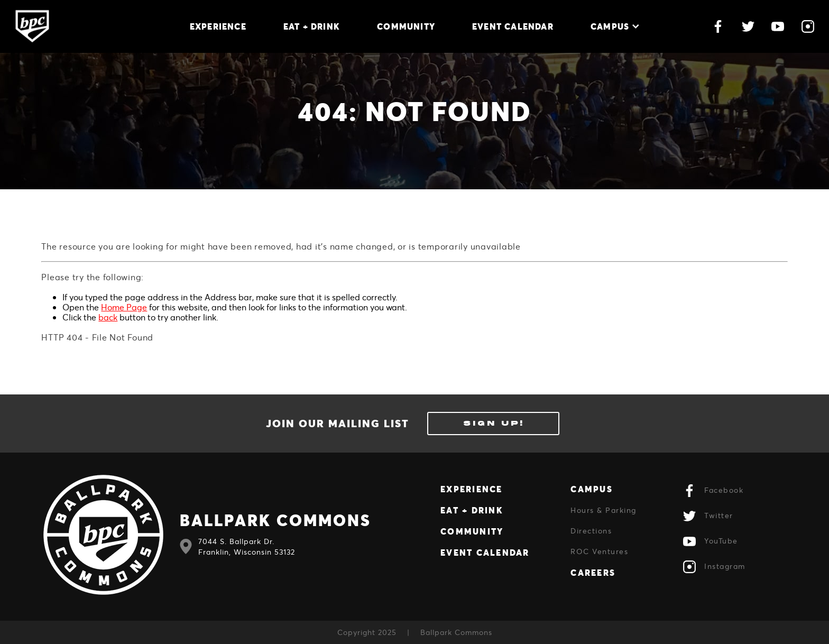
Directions (591, 531)
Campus (615, 26)
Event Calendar (513, 26)
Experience (218, 26)
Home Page (124, 307)
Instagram (714, 567)
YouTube (711, 541)
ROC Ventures (599, 551)
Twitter (708, 516)
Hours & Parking (604, 510)
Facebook (713, 491)
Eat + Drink (312, 26)
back (108, 317)
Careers (593, 572)
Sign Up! (494, 423)
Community (406, 26)
